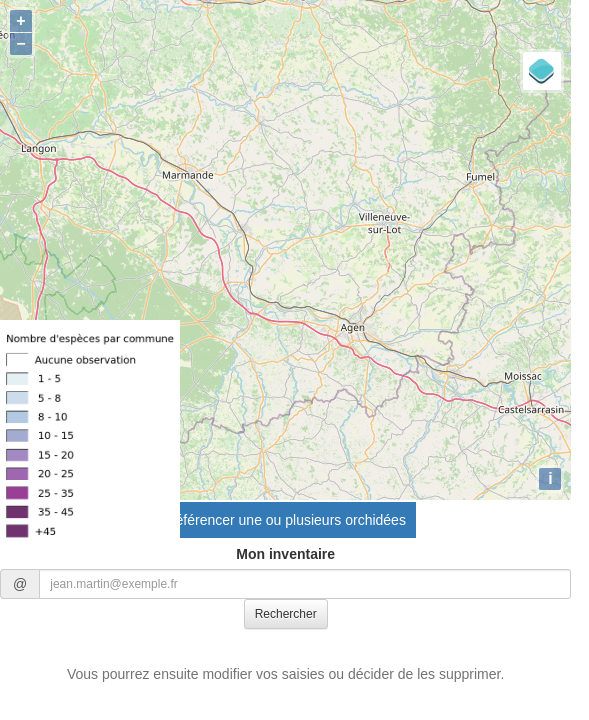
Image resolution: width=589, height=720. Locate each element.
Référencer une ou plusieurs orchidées (285, 520)
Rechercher (286, 614)
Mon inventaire (285, 554)
